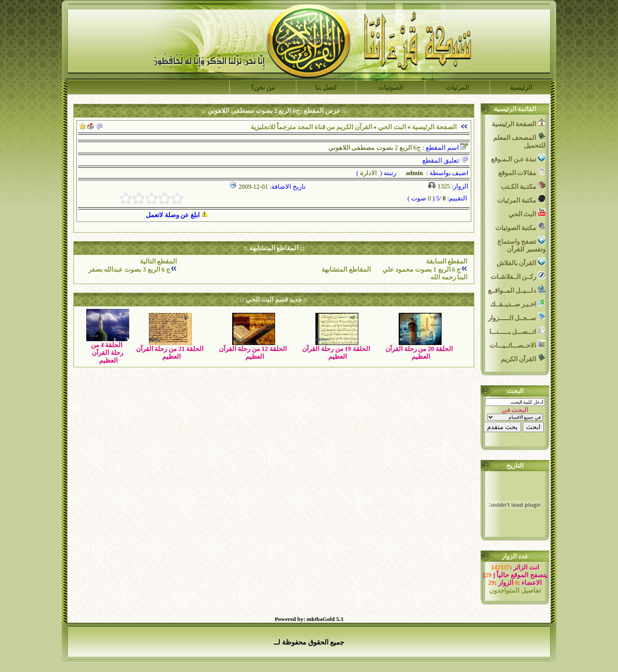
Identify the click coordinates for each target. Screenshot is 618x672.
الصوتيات (391, 88)
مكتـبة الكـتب (523, 186)
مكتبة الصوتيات (520, 227)
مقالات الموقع (522, 172)
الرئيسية (521, 88)
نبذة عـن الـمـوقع (518, 158)
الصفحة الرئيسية (434, 127)
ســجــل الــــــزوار (517, 317)
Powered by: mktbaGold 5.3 (309, 619)
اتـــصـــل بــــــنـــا (517, 331)
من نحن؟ (263, 88)
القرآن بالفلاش (521, 262)
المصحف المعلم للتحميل (519, 141)
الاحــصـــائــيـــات (518, 344)
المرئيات (457, 88)
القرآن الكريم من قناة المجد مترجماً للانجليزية (311, 127)
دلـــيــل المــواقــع (517, 289)
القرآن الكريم (523, 358)
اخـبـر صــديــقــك (518, 303)
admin (414, 173)
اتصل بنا (326, 88)
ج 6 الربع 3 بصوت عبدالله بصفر (130, 269)
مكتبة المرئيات (521, 199)
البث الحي (392, 127)
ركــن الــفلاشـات (518, 276)
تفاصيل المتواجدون (515, 590)
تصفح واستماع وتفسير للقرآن (521, 244)
